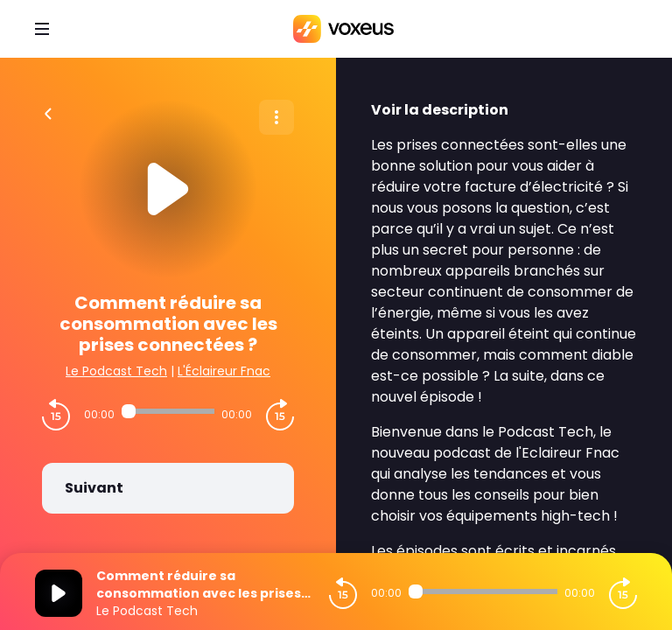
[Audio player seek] (168, 411)
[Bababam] (343, 29)
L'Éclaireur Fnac (224, 371)
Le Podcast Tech (116, 371)
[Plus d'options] (276, 117)
